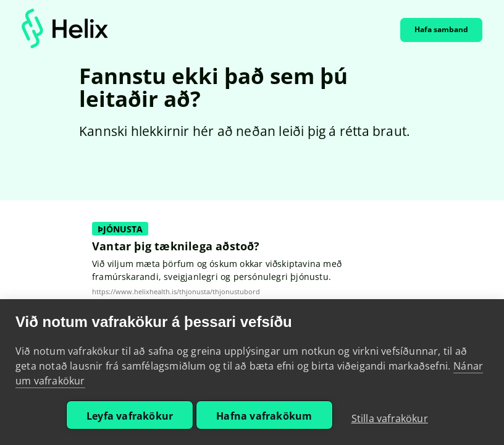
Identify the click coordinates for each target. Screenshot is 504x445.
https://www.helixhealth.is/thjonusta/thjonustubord (176, 292)
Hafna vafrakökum (264, 416)
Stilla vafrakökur (390, 418)
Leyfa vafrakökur (130, 416)
